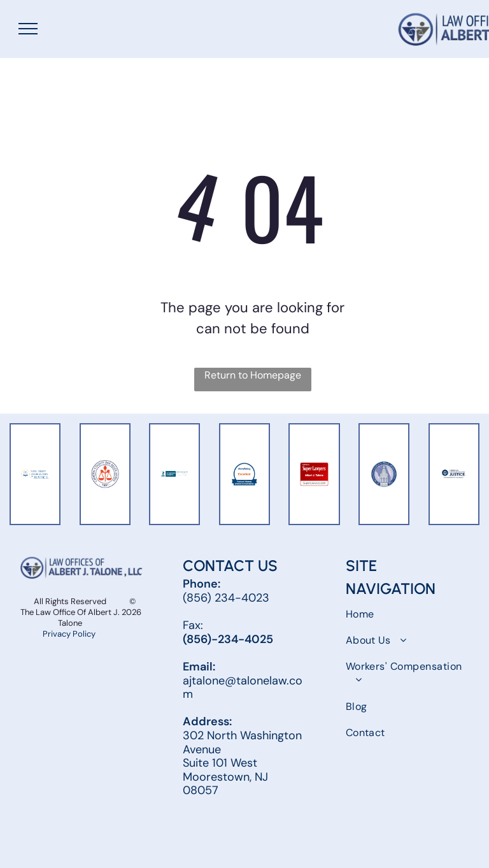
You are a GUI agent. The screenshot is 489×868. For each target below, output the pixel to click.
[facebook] (195, 824)
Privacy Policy (70, 634)
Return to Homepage (253, 375)
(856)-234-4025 (228, 639)
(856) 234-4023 (226, 598)
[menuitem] (407, 613)
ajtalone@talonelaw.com (243, 688)
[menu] (28, 29)
